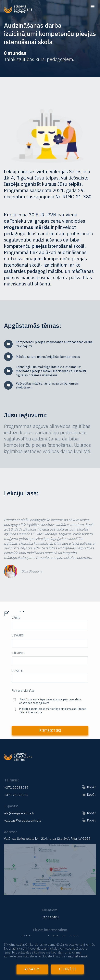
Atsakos (32, 969)
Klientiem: (50, 910)
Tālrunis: (12, 780)
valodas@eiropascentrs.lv (23, 820)
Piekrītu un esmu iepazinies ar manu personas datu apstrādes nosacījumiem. (50, 701)
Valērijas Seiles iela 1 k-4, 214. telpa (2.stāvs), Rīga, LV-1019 (47, 839)
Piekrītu (67, 969)
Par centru (50, 917)
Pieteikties (50, 731)
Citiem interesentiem (50, 930)
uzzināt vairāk (78, 956)
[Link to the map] (50, 893)
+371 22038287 (16, 788)
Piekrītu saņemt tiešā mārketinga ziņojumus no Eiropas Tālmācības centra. (53, 711)
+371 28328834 (16, 795)
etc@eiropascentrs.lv (19, 813)
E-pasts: (11, 806)
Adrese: (10, 832)
